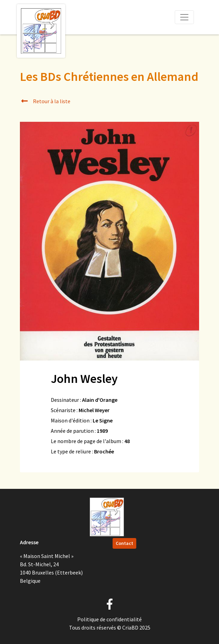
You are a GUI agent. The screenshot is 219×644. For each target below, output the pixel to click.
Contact (124, 543)
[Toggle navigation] (184, 17)
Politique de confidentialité (109, 619)
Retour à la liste (45, 101)
